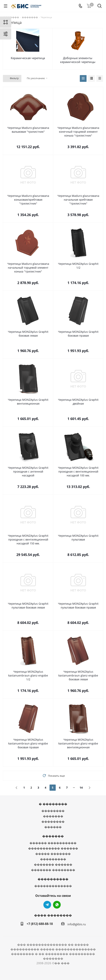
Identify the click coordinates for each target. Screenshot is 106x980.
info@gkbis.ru (77, 924)
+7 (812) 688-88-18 (40, 924)
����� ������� (53, 854)
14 (81, 788)
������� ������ (53, 864)
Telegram (47, 905)
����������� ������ (53, 848)
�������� (53, 811)
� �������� (53, 804)
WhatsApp (57, 905)
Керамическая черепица (28, 58)
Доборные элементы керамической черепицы (78, 60)
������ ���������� (53, 843)
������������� (53, 886)
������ (53, 827)
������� (53, 816)
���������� (53, 879)
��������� (53, 859)
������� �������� (53, 870)
